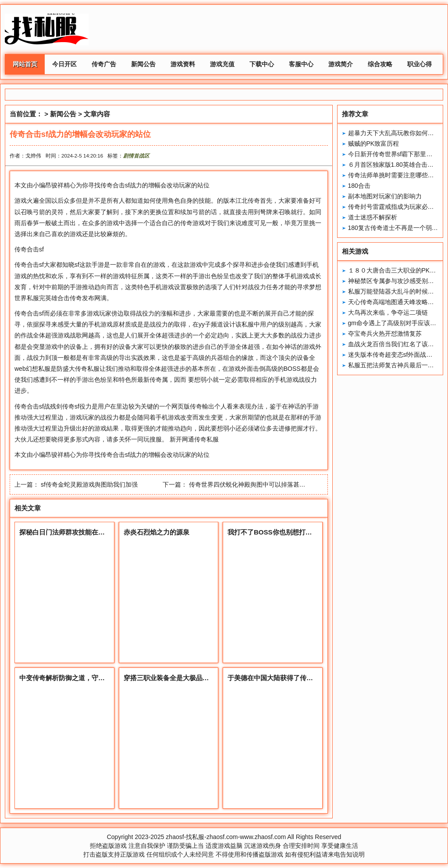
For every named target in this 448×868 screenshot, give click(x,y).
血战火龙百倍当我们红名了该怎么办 (397, 344)
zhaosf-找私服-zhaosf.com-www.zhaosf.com (226, 837)
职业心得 (420, 64)
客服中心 (301, 64)
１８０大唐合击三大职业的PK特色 (395, 270)
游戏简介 (341, 64)
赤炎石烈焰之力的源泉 (156, 532)
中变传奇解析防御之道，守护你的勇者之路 (82, 678)
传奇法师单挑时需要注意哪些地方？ (397, 175)
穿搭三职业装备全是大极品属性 (170, 678)
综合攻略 (380, 64)
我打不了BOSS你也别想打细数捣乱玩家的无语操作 (303, 532)
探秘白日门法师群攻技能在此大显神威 (75, 532)
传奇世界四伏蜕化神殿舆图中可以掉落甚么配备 (253, 484)
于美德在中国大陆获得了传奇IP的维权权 (286, 678)
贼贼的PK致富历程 (374, 143)
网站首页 (25, 64)
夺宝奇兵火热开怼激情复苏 (385, 334)
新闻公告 (143, 64)
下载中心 (262, 64)
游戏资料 (183, 64)
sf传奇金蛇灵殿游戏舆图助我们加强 (89, 484)
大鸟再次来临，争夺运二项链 (388, 312)
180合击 (359, 186)
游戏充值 (222, 64)
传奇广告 (104, 64)
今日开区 (64, 64)
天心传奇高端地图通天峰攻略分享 (394, 302)
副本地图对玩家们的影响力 (385, 196)
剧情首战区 (136, 156)
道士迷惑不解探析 (373, 217)
